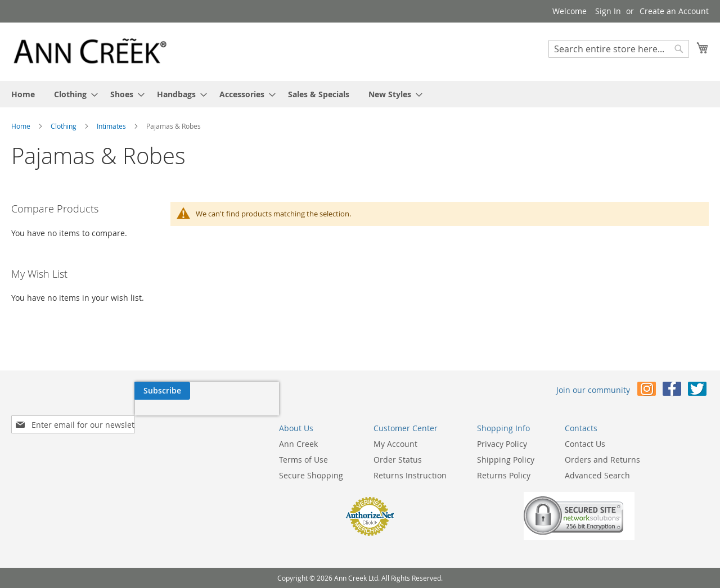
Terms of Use (215, 460)
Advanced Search (508, 475)
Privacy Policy (413, 444)
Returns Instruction (321, 475)
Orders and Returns (514, 460)
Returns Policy (415, 475)
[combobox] (619, 49)
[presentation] (83, 417)
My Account (307, 444)
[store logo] (90, 51)
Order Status (309, 460)
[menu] (360, 94)
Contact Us (496, 444)
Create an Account (674, 11)
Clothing (64, 126)
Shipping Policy (417, 460)
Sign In (608, 11)
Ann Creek (210, 444)
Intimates (112, 126)
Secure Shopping (222, 475)
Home (22, 126)
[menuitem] (23, 94)
